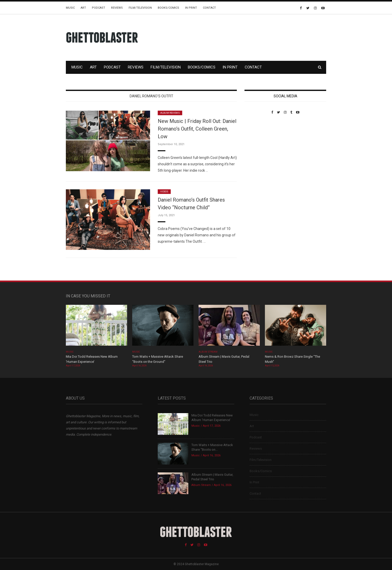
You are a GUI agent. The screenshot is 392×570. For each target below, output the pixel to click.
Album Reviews (170, 113)
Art (83, 8)
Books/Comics (168, 8)
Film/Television (140, 8)
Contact (209, 8)
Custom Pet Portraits (259, 149)
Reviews (117, 8)
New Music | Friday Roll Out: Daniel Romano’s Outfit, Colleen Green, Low (197, 129)
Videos (164, 192)
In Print (191, 8)
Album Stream (208, 352)
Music (70, 8)
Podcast (99, 8)
